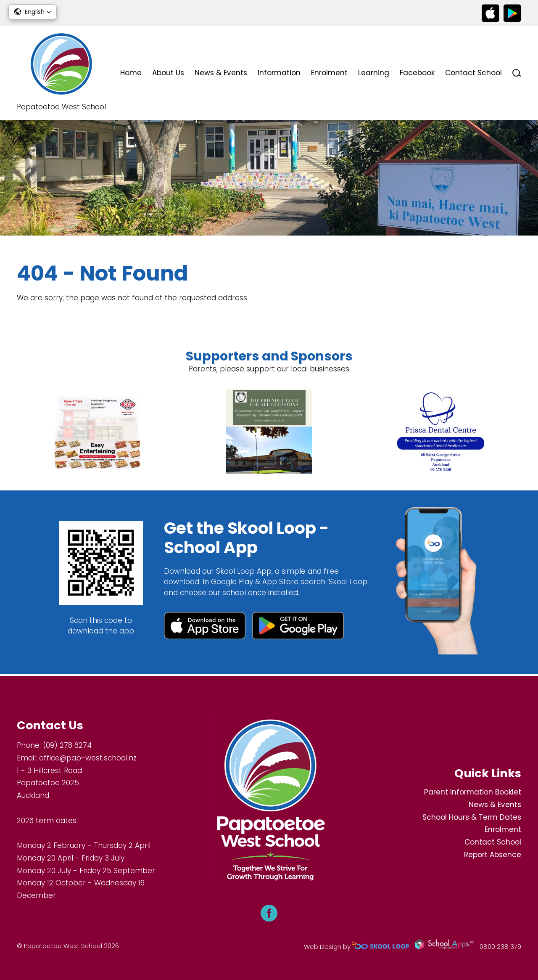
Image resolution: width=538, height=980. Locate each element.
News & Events (221, 73)
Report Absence (493, 855)
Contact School (473, 73)
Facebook (417, 73)
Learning (374, 73)
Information (279, 73)
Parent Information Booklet (473, 792)
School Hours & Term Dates (472, 817)
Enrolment (329, 73)
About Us (168, 73)
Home (131, 73)
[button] (33, 12)
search (517, 73)
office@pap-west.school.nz (88, 758)
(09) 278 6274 (67, 746)
